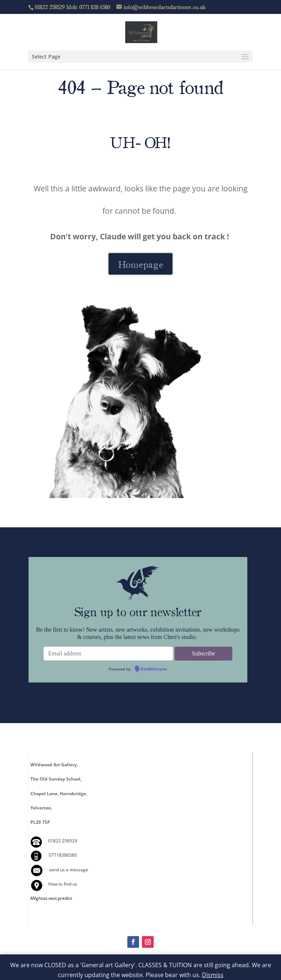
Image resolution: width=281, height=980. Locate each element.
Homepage (140, 264)
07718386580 (63, 855)
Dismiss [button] (213, 975)
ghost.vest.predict (51, 898)
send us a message (69, 870)
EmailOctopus (154, 669)
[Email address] (108, 654)
